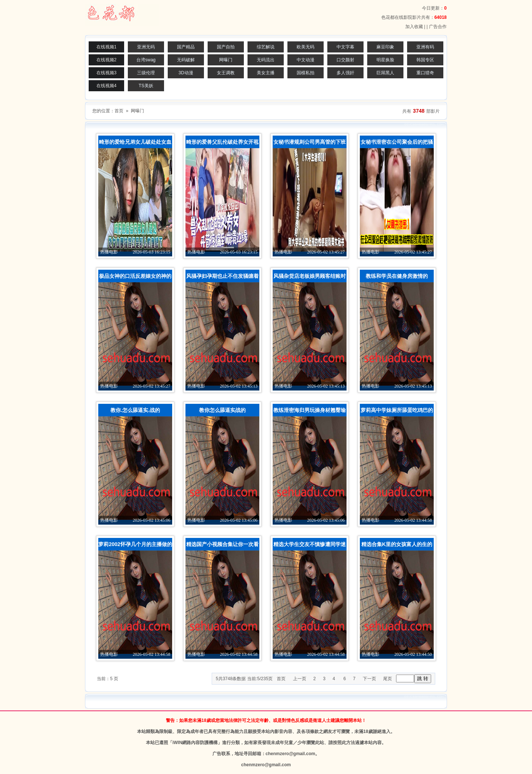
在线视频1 (107, 47)
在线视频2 (107, 60)
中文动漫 (306, 60)
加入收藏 (414, 27)
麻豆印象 (385, 47)
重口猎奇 (425, 73)
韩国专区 (425, 60)
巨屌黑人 (385, 73)
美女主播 (266, 73)
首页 (119, 111)
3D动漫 (186, 73)
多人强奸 (345, 73)
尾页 (388, 679)
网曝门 (226, 60)
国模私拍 (306, 73)
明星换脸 (385, 60)
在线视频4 (107, 86)
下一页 (369, 679)
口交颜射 (345, 60)
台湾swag (146, 60)
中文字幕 (345, 47)
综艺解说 (266, 47)
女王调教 (226, 73)
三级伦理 (146, 73)
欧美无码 (306, 47)
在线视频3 (107, 73)
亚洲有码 (425, 47)
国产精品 (186, 47)
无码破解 (186, 60)
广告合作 (438, 27)
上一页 (300, 679)
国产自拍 (226, 47)
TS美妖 (146, 86)
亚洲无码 (146, 47)
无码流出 (266, 60)
